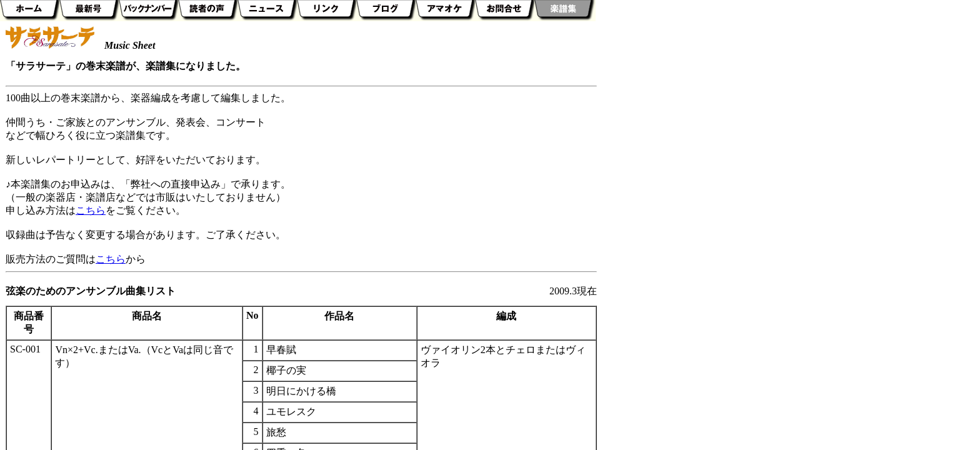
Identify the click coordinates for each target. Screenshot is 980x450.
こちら (91, 210)
